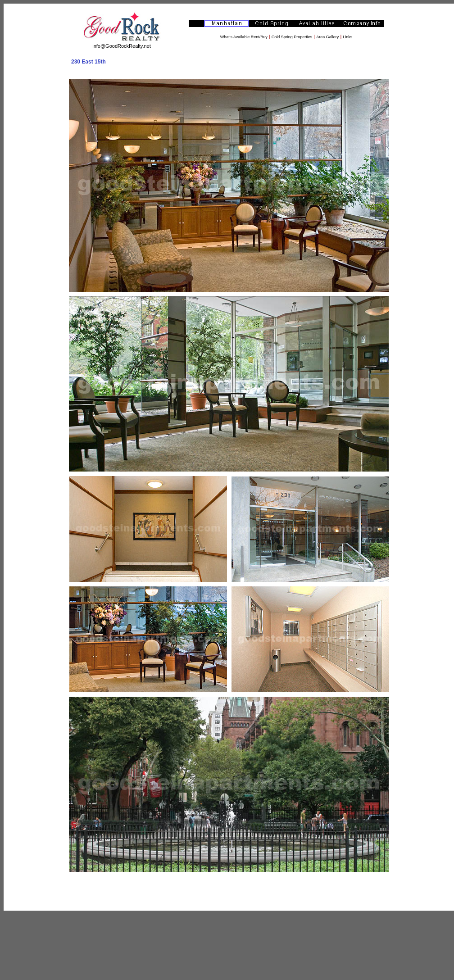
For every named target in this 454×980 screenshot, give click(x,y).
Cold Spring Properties (292, 37)
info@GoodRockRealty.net (122, 46)
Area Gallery (327, 37)
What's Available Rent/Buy (244, 37)
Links (347, 37)
